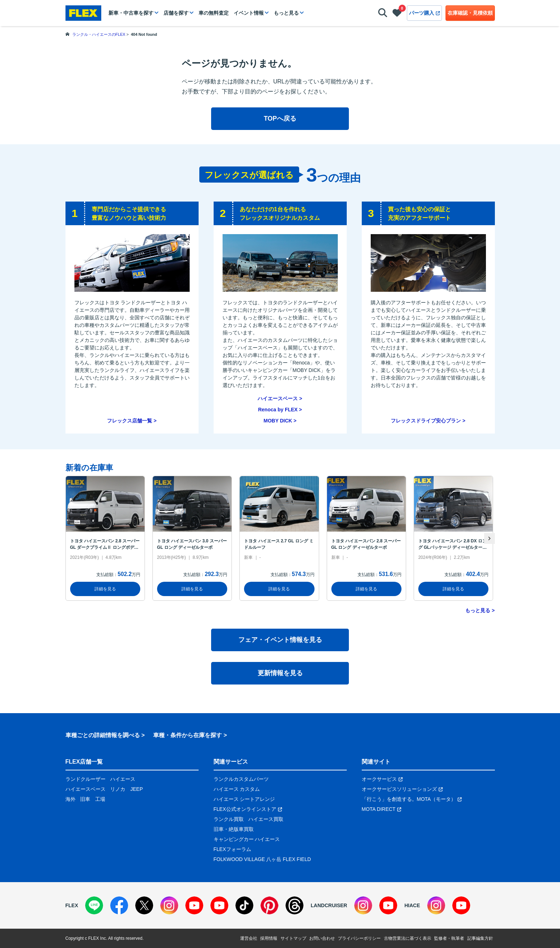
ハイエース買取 (266, 819)
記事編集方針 (480, 938)
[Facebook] (119, 905)
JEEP (137, 789)
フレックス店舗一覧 (130, 421)
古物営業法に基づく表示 (408, 938)
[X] (144, 905)
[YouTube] (194, 905)
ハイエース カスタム (237, 789)
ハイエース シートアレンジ (244, 799)
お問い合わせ (322, 938)
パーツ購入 (424, 13)
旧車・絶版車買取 (234, 829)
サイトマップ (293, 938)
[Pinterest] (269, 905)
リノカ (118, 789)
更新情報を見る (280, 673)
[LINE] (94, 905)
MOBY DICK (278, 421)
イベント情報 (249, 13)
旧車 (85, 799)
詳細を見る (105, 589)
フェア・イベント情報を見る (280, 640)
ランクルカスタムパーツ (241, 779)
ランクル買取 (229, 819)
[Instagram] (169, 905)
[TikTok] (244, 905)
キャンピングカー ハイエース (247, 839)
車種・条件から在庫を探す (188, 735)
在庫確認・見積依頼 (470, 13)
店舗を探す (176, 13)
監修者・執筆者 (449, 938)
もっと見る (286, 13)
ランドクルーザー (86, 779)
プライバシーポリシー (359, 938)
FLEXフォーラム (232, 849)
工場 (100, 799)
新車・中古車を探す (131, 13)
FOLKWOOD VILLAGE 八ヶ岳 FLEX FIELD (262, 859)
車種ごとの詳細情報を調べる (103, 735)
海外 (70, 799)
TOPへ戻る (280, 118)
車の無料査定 (214, 13)
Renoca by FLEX (278, 410)
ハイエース (123, 779)
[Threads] (294, 905)
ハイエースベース (278, 398)
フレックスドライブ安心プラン (426, 421)
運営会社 (249, 938)
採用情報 (269, 938)
